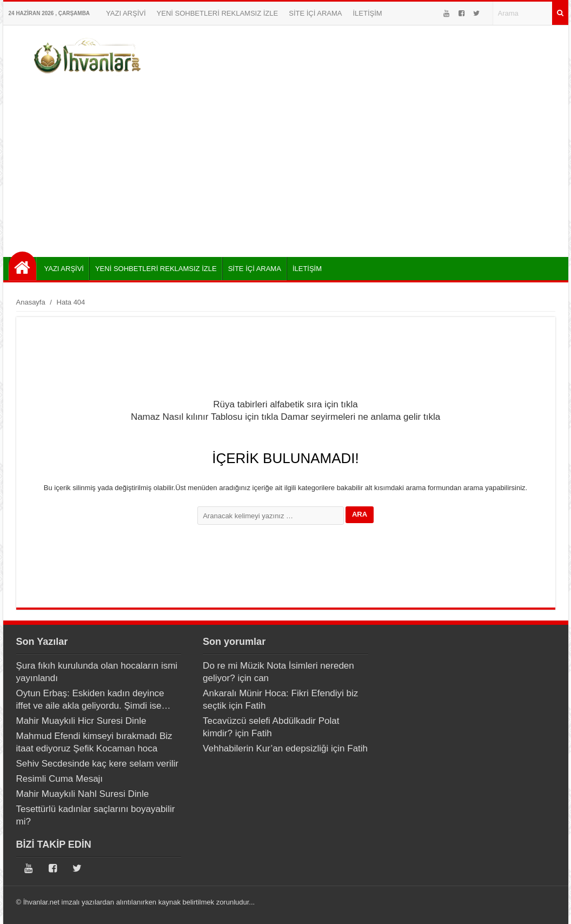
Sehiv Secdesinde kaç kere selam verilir (97, 764)
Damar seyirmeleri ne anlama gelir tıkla (360, 417)
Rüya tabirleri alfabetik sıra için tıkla (285, 404)
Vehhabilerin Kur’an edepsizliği (265, 748)
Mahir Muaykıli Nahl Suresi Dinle (83, 794)
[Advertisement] (286, 165)
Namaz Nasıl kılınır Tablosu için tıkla (205, 417)
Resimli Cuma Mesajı (60, 779)
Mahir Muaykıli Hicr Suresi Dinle (81, 721)
